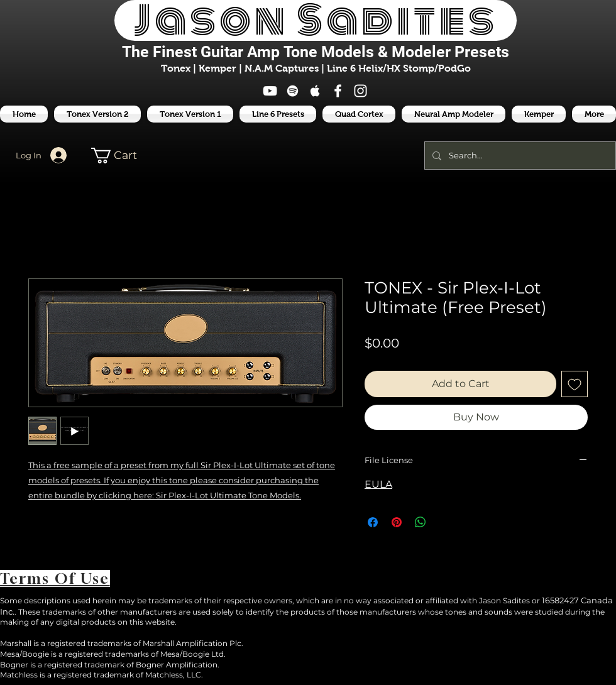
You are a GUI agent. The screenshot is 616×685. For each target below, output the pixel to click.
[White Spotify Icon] (293, 91)
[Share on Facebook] (373, 522)
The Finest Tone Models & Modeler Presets (316, 52)
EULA (378, 484)
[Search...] (519, 156)
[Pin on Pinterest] (397, 522)
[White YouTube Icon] (270, 91)
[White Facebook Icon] (338, 91)
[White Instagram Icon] (360, 91)
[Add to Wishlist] (575, 384)
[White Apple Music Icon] (315, 91)
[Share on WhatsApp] (421, 522)
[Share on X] (444, 522)
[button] (278, 114)
